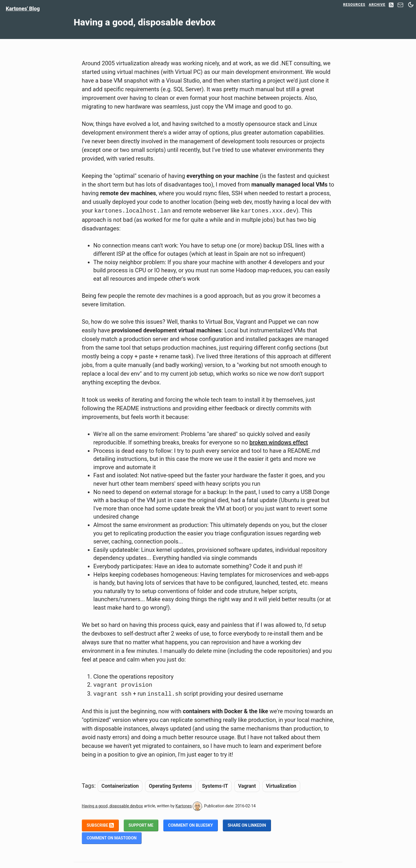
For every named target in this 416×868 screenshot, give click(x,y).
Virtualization (281, 786)
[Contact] (400, 6)
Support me (141, 825)
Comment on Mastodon (112, 838)
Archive (377, 5)
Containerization (120, 786)
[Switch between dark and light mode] (411, 5)
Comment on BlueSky (191, 825)
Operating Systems (170, 786)
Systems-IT (215, 786)
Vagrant (247, 786)
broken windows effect (279, 442)
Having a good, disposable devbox (112, 806)
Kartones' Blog (23, 9)
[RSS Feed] (391, 5)
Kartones (184, 806)
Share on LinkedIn (247, 825)
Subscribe (100, 825)
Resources (354, 5)
